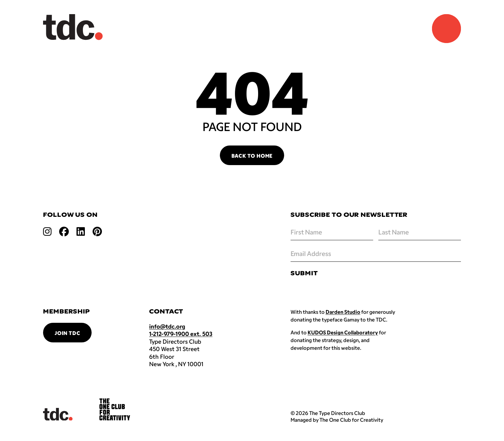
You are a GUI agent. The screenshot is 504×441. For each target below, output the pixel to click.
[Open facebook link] (64, 231)
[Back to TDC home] (73, 27)
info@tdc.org (167, 326)
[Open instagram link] (47, 231)
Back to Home (252, 156)
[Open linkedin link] (81, 231)
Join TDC (67, 333)
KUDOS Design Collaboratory (343, 332)
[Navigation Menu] (446, 29)
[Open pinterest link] (97, 231)
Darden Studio (343, 312)
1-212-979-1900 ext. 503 (181, 334)
